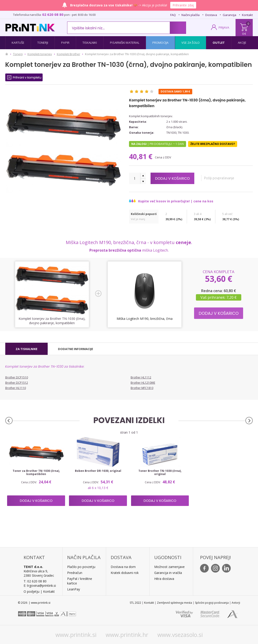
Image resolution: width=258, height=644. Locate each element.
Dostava (211, 15)
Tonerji (43, 43)
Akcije (242, 43)
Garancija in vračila (168, 573)
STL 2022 (135, 603)
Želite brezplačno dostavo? (213, 144)
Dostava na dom (123, 567)
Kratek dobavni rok (125, 573)
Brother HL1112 (141, 377)
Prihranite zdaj (183, 5)
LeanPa (73, 589)
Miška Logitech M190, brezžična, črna (145, 319)
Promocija (160, 43)
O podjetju (32, 591)
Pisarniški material (125, 43)
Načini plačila (191, 15)
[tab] (26, 349)
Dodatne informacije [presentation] (75, 349)
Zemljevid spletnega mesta (174, 603)
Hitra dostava (164, 579)
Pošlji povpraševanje (224, 178)
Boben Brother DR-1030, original (98, 471)
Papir (65, 43)
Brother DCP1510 (17, 377)
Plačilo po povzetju (81, 567)
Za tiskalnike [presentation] (26, 349)
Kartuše (18, 43)
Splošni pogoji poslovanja (212, 603)
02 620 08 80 (53, 14)
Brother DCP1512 (17, 383)
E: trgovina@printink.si (40, 586)
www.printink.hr (127, 635)
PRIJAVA (224, 27)
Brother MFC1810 (142, 388)
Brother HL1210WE (143, 383)
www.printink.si (76, 635)
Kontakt (247, 15)
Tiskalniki (90, 43)
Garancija (229, 15)
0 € (244, 34)
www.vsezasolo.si (180, 635)
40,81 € (142, 156)
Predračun (75, 573)
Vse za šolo (191, 43)
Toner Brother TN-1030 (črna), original (160, 473)
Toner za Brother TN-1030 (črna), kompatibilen (36, 473)
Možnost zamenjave (169, 567)
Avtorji (236, 603)
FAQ (173, 15)
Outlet (219, 43)
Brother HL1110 (16, 388)
